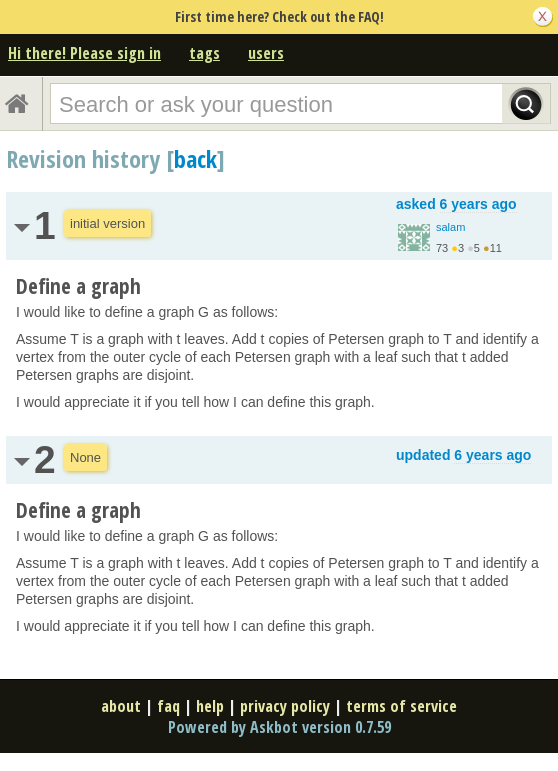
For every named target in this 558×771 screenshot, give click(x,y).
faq (168, 706)
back (195, 158)
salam (450, 227)
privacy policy (285, 706)
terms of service (401, 706)
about (121, 706)
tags (204, 53)
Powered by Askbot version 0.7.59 (279, 727)
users (266, 53)
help (210, 706)
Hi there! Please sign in (84, 53)
